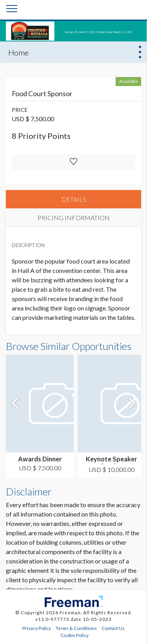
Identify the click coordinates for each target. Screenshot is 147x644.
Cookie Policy (74, 635)
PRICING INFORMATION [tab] (74, 218)
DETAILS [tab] (74, 199)
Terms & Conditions (76, 628)
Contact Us (113, 628)
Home (18, 52)
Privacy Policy (37, 628)
